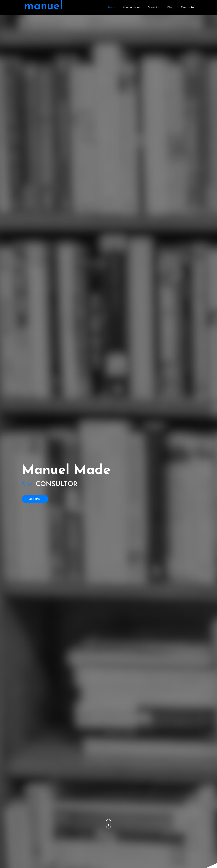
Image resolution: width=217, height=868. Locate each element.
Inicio (112, 8)
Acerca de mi (132, 8)
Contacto (187, 8)
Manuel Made (66, 471)
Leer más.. (35, 499)
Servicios (154, 8)
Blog (170, 8)
